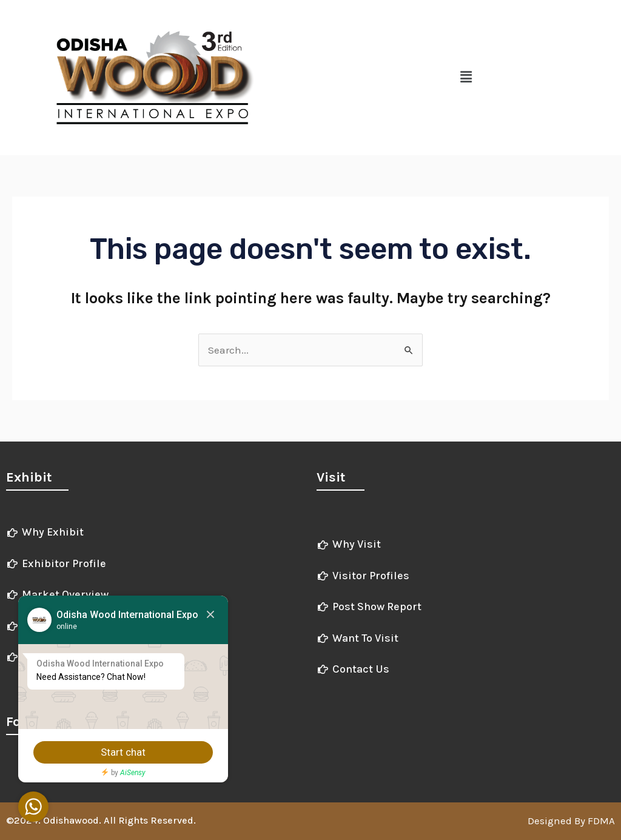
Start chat (124, 752)
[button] (466, 78)
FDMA (600, 821)
